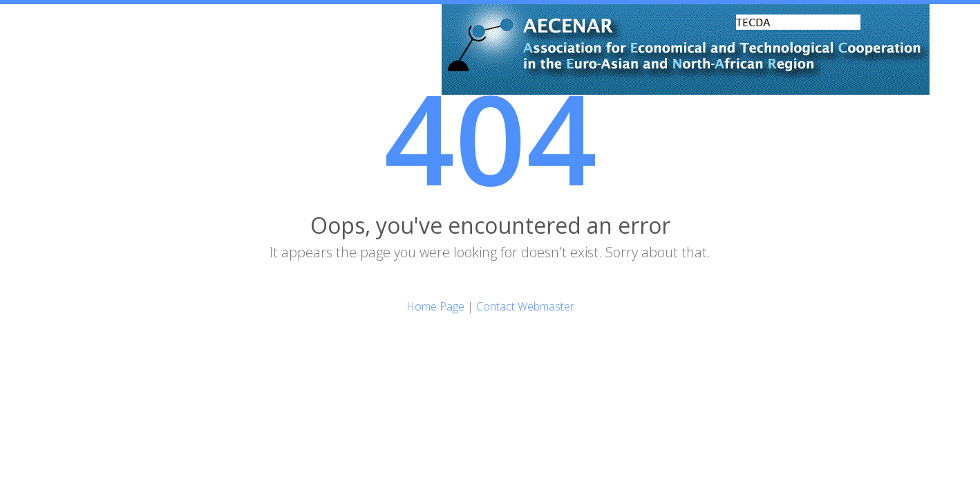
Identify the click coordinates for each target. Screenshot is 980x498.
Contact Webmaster (525, 306)
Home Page (435, 306)
